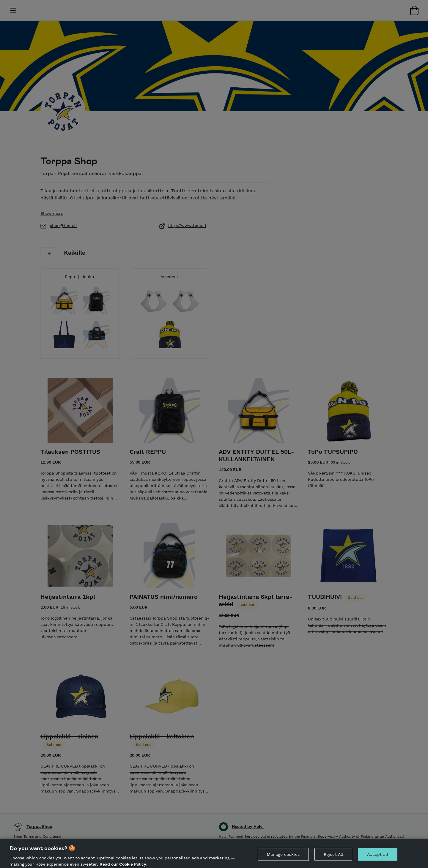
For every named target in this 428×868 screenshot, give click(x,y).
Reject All (333, 858)
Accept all (377, 858)
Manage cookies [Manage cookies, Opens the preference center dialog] (283, 858)
